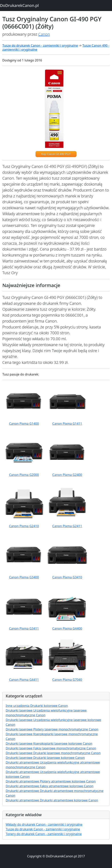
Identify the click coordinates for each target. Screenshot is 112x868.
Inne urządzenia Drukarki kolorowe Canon (37, 706)
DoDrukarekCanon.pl (19, 5)
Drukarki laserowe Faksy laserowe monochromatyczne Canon (51, 748)
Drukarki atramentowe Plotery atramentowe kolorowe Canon (51, 781)
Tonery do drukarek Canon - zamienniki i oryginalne (44, 834)
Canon (44, 34)
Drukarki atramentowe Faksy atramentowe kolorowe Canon (50, 786)
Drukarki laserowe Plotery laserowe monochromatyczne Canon (52, 729)
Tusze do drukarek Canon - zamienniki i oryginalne (40, 46)
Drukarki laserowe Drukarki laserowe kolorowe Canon (45, 758)
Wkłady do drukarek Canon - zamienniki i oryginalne (44, 824)
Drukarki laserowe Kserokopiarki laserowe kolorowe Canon (49, 743)
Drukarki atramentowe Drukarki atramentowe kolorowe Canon (52, 800)
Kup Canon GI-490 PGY (56, 154)
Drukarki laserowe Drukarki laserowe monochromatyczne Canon (53, 753)
